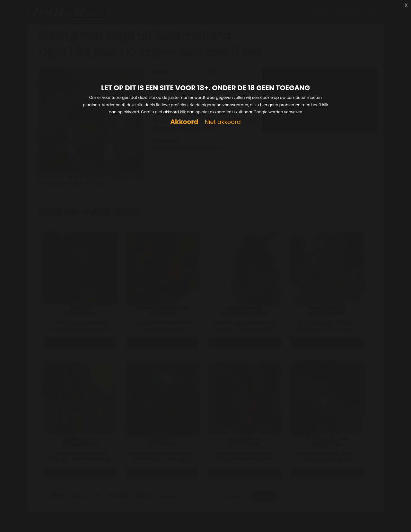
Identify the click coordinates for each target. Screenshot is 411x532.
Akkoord (184, 122)
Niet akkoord (223, 122)
